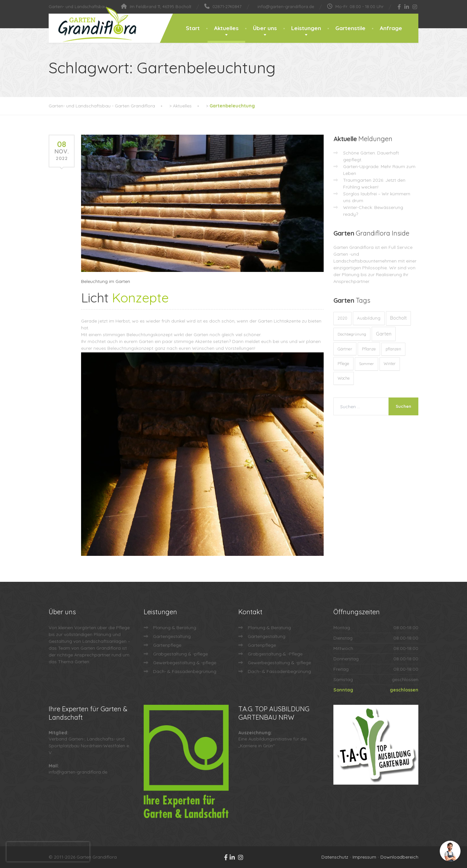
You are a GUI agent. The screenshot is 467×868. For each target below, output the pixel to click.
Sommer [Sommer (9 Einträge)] (366, 364)
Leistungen (306, 28)
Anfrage (391, 28)
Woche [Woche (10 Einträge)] (344, 378)
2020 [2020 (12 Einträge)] (342, 318)
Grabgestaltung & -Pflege (275, 654)
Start (193, 28)
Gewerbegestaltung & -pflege (185, 663)
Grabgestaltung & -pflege (180, 654)
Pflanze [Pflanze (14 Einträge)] (369, 349)
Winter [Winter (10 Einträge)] (390, 364)
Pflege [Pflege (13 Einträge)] (343, 363)
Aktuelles (226, 28)
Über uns (265, 28)
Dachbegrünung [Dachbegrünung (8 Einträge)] (352, 334)
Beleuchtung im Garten (106, 281)
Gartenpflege (167, 645)
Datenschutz (335, 857)
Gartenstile (350, 28)
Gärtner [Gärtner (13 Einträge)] (345, 349)
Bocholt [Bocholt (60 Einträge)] (398, 318)
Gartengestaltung (172, 636)
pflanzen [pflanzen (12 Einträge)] (393, 349)
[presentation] (48, 852)
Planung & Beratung (175, 628)
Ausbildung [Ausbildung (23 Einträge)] (369, 318)
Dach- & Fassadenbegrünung (185, 671)
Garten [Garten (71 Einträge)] (384, 334)
